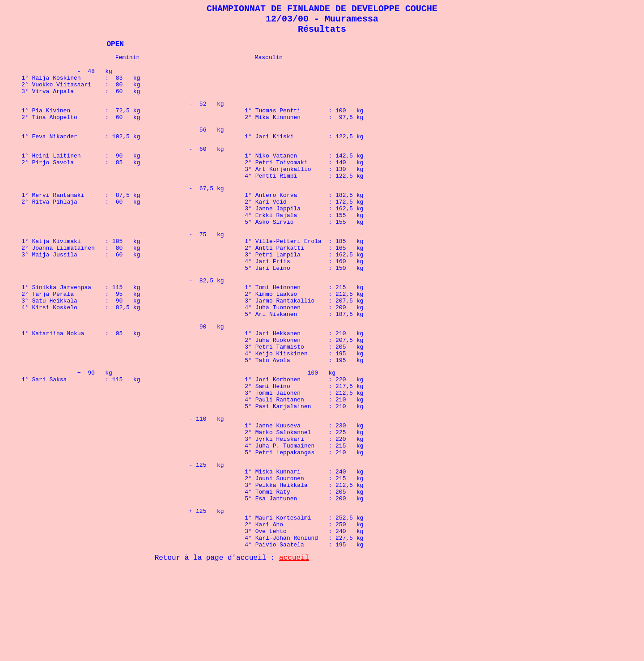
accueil (294, 650)
